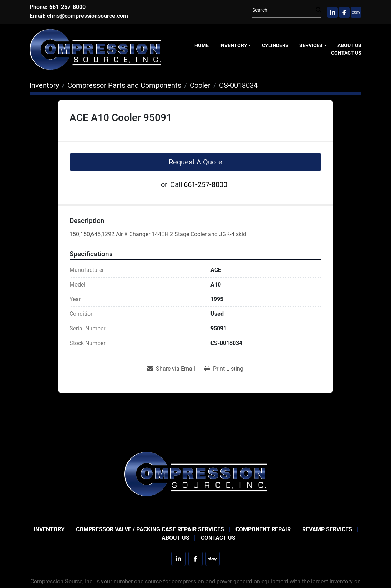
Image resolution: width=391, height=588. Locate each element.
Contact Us (346, 53)
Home (202, 45)
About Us (349, 45)
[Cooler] (200, 85)
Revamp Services (327, 529)
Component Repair (263, 529)
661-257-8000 (67, 7)
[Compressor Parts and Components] (124, 85)
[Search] (284, 10)
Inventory (233, 45)
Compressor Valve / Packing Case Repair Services (150, 529)
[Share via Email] (171, 369)
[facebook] (344, 12)
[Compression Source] (195, 474)
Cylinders (275, 45)
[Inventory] (44, 85)
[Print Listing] (224, 369)
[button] (235, 45)
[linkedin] (332, 12)
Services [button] (311, 45)
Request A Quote (195, 162)
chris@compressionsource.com (88, 16)
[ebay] (356, 12)
